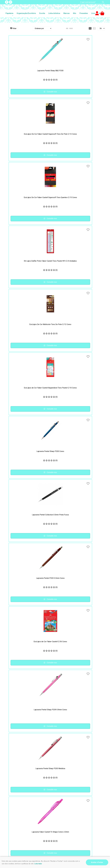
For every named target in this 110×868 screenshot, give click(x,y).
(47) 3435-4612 (12, 822)
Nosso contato (62, 808)
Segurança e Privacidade (15, 806)
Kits (75, 13)
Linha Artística (54, 13)
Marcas (67, 13)
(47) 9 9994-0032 (13, 825)
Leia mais (38, 864)
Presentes (84, 13)
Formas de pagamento (14, 814)
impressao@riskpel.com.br (16, 831)
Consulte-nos (24, 92)
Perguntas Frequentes (65, 806)
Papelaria (9, 13)
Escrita (42, 13)
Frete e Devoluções (13, 808)
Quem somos (62, 814)
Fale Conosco (62, 811)
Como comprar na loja (13, 811)
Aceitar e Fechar (97, 862)
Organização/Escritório (26, 13)
